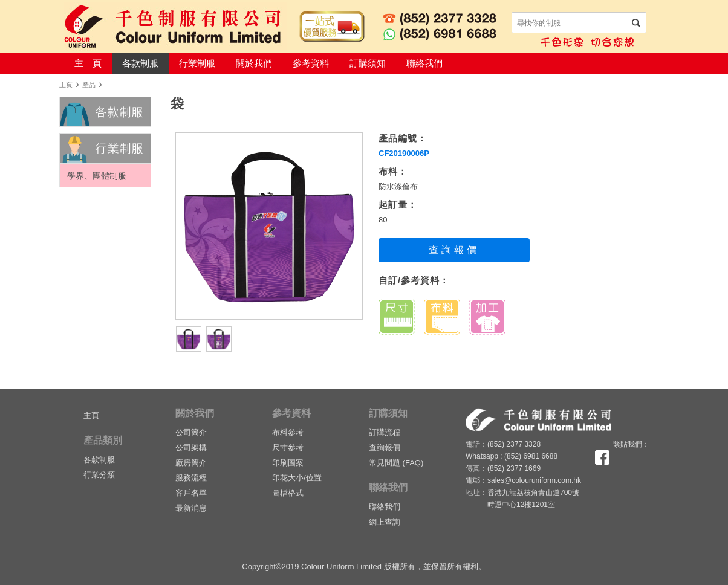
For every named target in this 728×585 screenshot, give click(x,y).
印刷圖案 (288, 463)
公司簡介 (191, 432)
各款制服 (140, 63)
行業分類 (99, 475)
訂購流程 (385, 432)
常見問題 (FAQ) (396, 463)
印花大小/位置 (297, 478)
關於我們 (254, 63)
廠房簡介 (191, 463)
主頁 (66, 85)
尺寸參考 (288, 448)
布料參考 (288, 432)
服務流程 (191, 478)
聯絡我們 (424, 63)
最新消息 (191, 508)
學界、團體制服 (97, 176)
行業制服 (197, 63)
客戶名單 (191, 493)
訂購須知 (368, 63)
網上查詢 (385, 522)
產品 (89, 85)
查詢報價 (454, 250)
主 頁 (88, 63)
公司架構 (191, 448)
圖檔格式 (288, 493)
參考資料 (311, 63)
